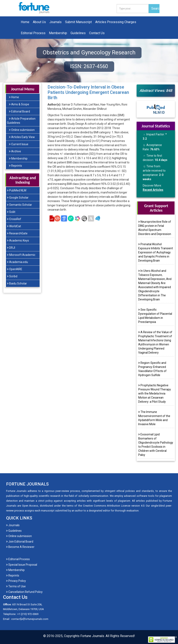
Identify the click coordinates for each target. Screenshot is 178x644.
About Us (39, 22)
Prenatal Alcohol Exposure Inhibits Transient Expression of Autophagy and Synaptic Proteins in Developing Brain (156, 252)
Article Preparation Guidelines (21, 121)
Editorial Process (33, 33)
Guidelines (78, 33)
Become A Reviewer (20, 547)
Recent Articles (153, 190)
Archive (15, 151)
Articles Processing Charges (116, 22)
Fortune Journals (92, 636)
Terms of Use (16, 586)
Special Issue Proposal (22, 565)
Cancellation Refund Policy (24, 592)
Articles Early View (22, 137)
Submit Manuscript (78, 22)
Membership (58, 33)
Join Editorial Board (20, 542)
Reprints (15, 166)
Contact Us (97, 33)
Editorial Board (19, 111)
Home (25, 22)
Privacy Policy (16, 581)
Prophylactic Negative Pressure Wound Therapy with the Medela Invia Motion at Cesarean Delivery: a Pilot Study (155, 393)
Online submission (22, 130)
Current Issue (19, 144)
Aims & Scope (19, 104)
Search (155, 8)
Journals (55, 22)
